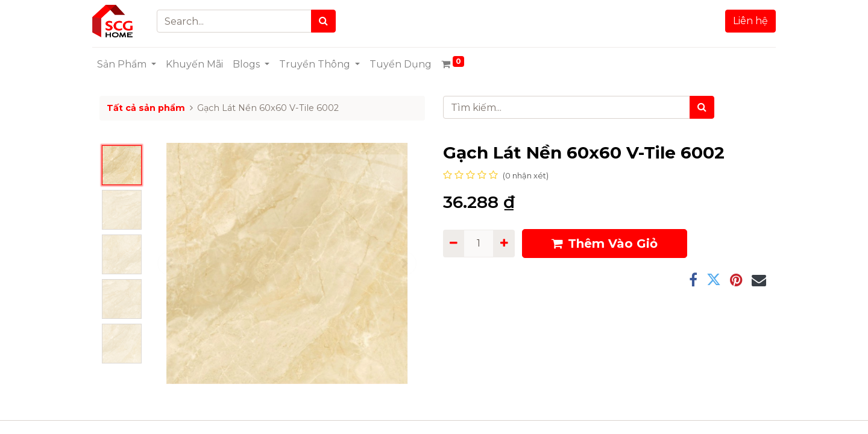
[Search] (331, 21)
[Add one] (504, 244)
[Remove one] (454, 244)
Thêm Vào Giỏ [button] (605, 244)
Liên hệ (743, 21)
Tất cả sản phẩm (146, 108)
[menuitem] (202, 64)
